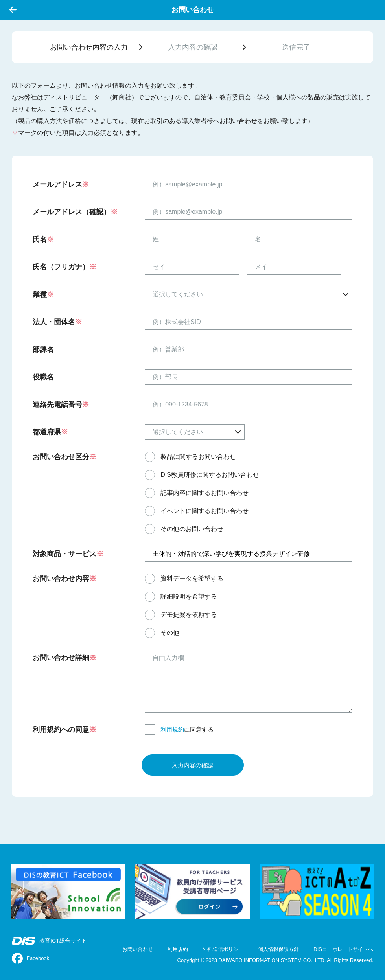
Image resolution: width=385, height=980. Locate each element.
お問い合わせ (138, 949)
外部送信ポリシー (223, 949)
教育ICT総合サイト (49, 941)
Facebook (30, 958)
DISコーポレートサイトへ (343, 949)
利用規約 (172, 729)
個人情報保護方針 (278, 949)
